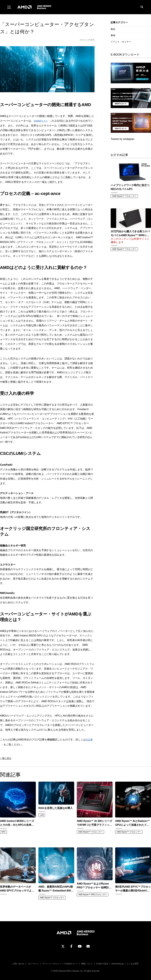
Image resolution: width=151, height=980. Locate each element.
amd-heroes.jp (118, 963)
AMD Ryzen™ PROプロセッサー (93, 894)
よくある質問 (133, 963)
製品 (113, 29)
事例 (113, 35)
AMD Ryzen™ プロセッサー (124, 196)
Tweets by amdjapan (123, 139)
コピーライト (33, 963)
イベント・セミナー (121, 42)
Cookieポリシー (71, 963)
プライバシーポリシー (52, 963)
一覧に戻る (6, 757)
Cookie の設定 (102, 963)
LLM (42, 814)
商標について (87, 963)
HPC (3, 831)
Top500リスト (42, 121)
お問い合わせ (18, 963)
